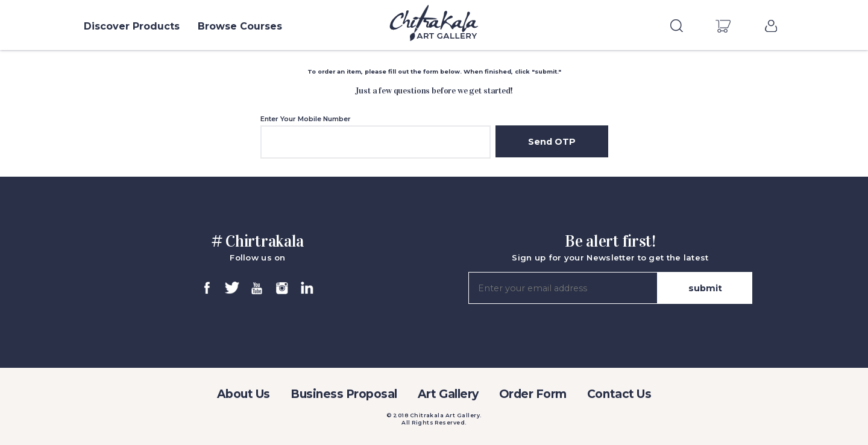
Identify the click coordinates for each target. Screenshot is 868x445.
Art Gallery (448, 394)
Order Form (533, 394)
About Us (244, 394)
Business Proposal (344, 394)
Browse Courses (240, 26)
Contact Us (619, 394)
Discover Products (132, 26)
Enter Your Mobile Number (306, 119)
